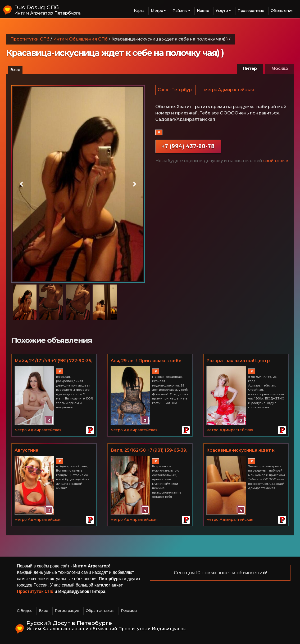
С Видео (25, 611)
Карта (139, 11)
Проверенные (251, 11)
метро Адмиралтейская (230, 90)
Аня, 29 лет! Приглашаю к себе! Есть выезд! (147, 361)
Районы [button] (180, 11)
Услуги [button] (222, 11)
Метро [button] (157, 11)
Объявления (282, 11)
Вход (15, 70)
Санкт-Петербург (176, 90)
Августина (26, 450)
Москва (279, 68)
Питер (250, 68)
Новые (203, 11)
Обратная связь (100, 611)
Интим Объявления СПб (80, 39)
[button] (21, 184)
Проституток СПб (35, 591)
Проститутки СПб (30, 39)
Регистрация (67, 611)
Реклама (129, 611)
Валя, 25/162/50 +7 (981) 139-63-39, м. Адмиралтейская (149, 451)
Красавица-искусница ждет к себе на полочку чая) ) (240, 451)
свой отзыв (276, 162)
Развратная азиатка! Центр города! (238, 361)
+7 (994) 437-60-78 (188, 147)
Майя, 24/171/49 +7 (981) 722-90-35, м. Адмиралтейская (53, 361)
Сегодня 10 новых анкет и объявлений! (220, 573)
